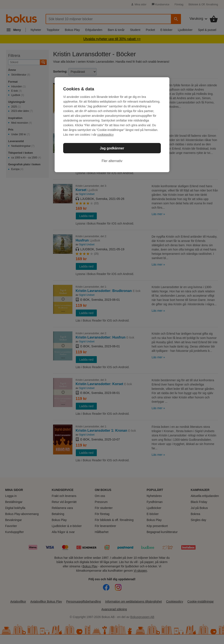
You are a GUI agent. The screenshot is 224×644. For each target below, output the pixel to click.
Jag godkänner (112, 148)
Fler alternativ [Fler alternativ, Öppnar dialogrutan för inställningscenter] (112, 161)
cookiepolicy (106, 135)
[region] (112, 125)
